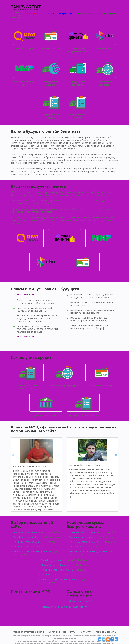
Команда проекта (106, 632)
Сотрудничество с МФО (62, 632)
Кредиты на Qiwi (24, 38)
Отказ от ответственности (29, 632)
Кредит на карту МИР (24, 73)
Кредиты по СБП (105, 38)
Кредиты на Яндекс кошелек (78, 40)
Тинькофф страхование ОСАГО (29, 542)
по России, (17, 15)
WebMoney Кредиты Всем (27, 537)
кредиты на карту (51, 38)
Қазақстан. (16, 17)
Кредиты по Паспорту (78, 73)
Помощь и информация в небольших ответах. (65, 607)
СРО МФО (86, 632)
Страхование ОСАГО (51, 106)
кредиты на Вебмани (51, 73)
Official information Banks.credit (85, 601)
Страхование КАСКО (78, 106)
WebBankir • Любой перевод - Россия (32, 551)
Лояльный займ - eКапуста (27, 532)
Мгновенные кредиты (105, 73)
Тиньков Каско (21, 547)
